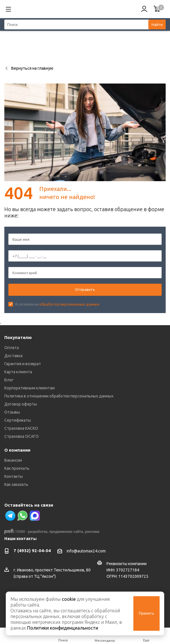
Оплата (12, 348)
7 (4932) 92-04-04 (32, 551)
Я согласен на (57, 304)
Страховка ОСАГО (22, 436)
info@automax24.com (86, 551)
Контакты (14, 476)
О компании (17, 450)
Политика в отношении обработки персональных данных (59, 396)
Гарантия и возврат (23, 364)
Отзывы (12, 412)
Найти (157, 24)
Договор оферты (21, 404)
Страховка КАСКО (21, 428)
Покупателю (18, 337)
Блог (9, 380)
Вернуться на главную (29, 68)
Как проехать (17, 468)
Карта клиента (18, 372)
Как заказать (16, 484)
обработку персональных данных (69, 304)
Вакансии (13, 460)
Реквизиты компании (127, 564)
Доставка (13, 356)
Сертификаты (18, 420)
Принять (146, 613)
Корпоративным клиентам (30, 388)
